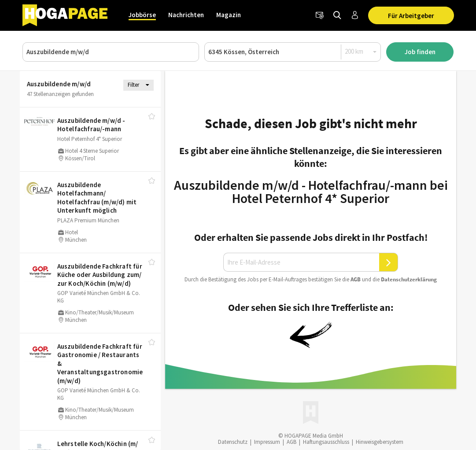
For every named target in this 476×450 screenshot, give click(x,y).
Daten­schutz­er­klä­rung (409, 279)
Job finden (420, 52)
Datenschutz (233, 442)
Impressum (267, 442)
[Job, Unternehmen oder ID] (111, 52)
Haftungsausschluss (326, 442)
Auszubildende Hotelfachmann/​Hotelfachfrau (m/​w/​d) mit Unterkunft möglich (97, 198)
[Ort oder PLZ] (293, 52)
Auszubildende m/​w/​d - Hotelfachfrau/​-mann (91, 125)
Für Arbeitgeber (411, 16)
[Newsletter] (320, 15)
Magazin (229, 15)
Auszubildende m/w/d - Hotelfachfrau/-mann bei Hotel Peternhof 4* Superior (311, 192)
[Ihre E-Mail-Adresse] (301, 262)
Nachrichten (186, 15)
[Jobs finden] (337, 15)
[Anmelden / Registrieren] (355, 15)
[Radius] (361, 52)
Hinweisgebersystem (380, 442)
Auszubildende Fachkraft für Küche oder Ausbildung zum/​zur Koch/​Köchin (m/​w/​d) (100, 275)
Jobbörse (142, 15)
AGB (356, 279)
